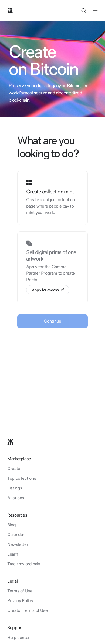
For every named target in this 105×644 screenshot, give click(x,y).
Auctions (16, 498)
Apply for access (48, 290)
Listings (15, 488)
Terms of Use (20, 591)
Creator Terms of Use (27, 610)
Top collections (22, 478)
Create (14, 469)
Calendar (16, 535)
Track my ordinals (24, 564)
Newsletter (18, 544)
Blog (11, 525)
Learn (13, 554)
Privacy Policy (20, 601)
